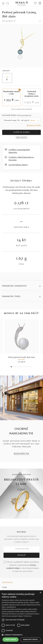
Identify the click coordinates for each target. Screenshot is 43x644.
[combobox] (22, 120)
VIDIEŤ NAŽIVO (21, 137)
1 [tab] (11, 367)
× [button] (40, 593)
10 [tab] (32, 367)
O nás (4, 587)
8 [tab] (27, 367)
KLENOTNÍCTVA (22, 454)
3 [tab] (16, 367)
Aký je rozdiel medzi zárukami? (22, 109)
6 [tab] (23, 367)
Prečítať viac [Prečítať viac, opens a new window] (28, 616)
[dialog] (21, 617)
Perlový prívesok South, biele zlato (22, 357)
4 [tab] (18, 367)
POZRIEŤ (22, 490)
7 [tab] (25, 367)
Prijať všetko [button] (11, 640)
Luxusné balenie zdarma (18, 165)
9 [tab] (30, 367)
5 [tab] (20, 367)
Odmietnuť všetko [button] (30, 640)
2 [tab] (13, 367)
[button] (21, 635)
